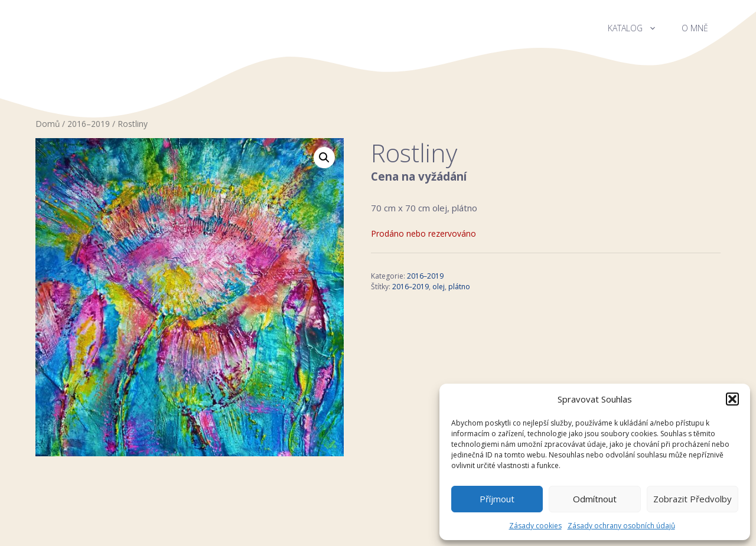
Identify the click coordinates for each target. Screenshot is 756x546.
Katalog (638, 28)
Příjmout (497, 499)
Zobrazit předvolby (693, 499)
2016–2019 (89, 124)
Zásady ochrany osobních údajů (621, 526)
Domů (48, 124)
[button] (732, 399)
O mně (695, 28)
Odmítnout (595, 499)
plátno (459, 287)
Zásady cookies (535, 526)
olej (439, 287)
